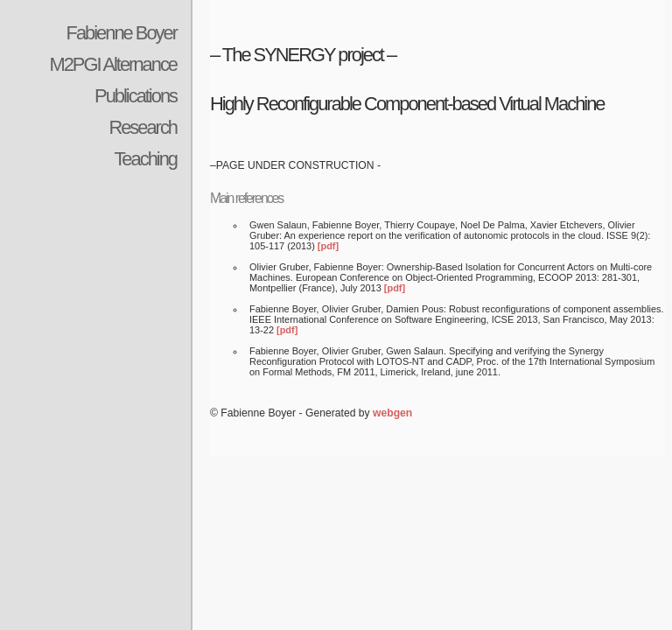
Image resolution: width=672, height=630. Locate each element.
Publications (136, 96)
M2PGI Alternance (113, 64)
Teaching (145, 159)
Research (143, 127)
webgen (392, 413)
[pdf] (328, 246)
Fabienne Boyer (122, 33)
